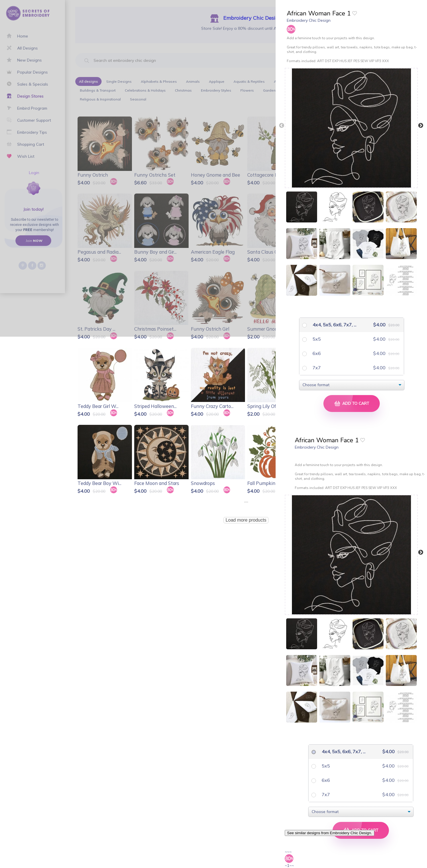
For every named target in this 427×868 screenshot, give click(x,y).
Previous (282, 126)
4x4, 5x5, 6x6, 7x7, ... (329, 325)
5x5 (316, 339)
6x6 (316, 353)
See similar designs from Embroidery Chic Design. (330, 833)
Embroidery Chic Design (309, 20)
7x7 (316, 368)
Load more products (246, 520)
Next (421, 126)
